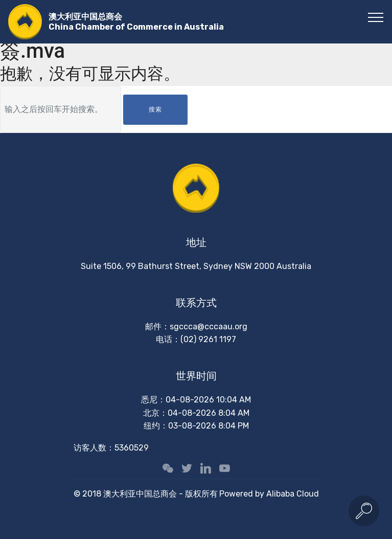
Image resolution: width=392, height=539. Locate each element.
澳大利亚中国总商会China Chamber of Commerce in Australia (136, 21)
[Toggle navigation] (376, 17)
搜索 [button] (155, 109)
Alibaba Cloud (293, 494)
